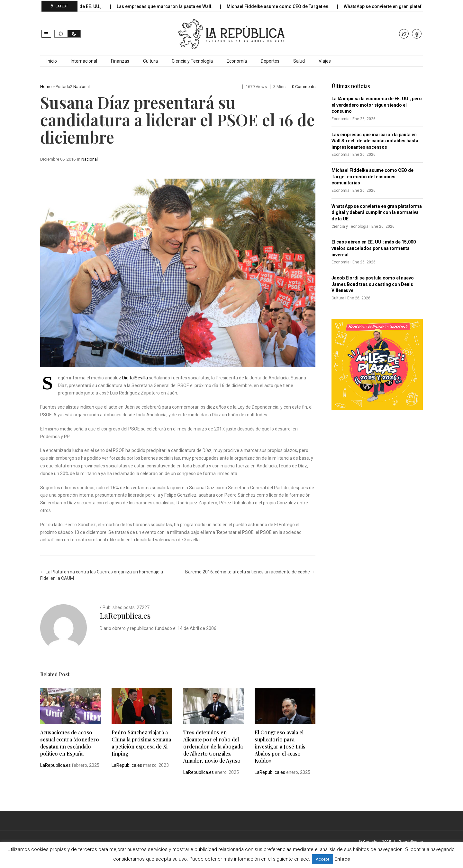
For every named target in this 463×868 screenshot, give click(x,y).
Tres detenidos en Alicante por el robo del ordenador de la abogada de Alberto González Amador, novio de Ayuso (213, 746)
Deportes (270, 61)
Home (46, 87)
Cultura (150, 61)
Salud (299, 61)
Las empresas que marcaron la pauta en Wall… (171, 6)
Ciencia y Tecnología (192, 61)
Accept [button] (322, 859)
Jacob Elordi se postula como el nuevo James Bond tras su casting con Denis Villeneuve (373, 284)
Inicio (52, 61)
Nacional (82, 87)
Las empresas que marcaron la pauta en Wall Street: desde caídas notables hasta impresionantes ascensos (375, 141)
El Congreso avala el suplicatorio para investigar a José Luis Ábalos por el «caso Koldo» (280, 746)
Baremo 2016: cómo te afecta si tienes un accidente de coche (250, 572)
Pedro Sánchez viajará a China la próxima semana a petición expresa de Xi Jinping (141, 743)
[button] (46, 34)
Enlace (342, 859)
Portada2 (64, 87)
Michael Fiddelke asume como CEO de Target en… (284, 6)
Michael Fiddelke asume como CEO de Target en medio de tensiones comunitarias (372, 177)
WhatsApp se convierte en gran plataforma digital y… (404, 6)
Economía (237, 61)
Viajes (325, 61)
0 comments (304, 87)
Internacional (84, 61)
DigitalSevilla (135, 378)
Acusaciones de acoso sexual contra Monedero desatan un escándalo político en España (70, 743)
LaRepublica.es (125, 616)
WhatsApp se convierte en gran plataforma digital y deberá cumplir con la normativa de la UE (377, 213)
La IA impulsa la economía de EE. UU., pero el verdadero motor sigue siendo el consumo (377, 105)
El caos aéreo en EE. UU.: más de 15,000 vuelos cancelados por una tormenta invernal (374, 248)
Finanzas (120, 61)
